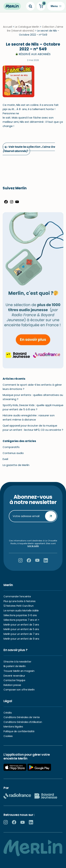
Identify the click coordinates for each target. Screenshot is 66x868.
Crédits (8, 713)
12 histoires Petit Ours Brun (18, 606)
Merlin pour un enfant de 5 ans (21, 629)
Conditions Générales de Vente (22, 717)
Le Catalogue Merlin (27, 27)
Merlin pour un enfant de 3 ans (21, 625)
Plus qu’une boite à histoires (20, 601)
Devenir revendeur (14, 676)
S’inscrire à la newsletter (17, 662)
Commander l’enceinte (17, 596)
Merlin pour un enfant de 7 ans (21, 634)
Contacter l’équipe (14, 680)
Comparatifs (11, 448)
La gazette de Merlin (16, 466)
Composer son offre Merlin (19, 690)
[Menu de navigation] (56, 6)
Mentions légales (13, 727)
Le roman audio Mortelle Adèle (21, 611)
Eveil (5, 460)
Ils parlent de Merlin (15, 666)
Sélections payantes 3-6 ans (20, 615)
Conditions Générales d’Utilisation (23, 722)
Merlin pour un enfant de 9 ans (21, 639)
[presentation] (36, 531)
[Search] (30, 6)
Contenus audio (13, 454)
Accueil (7, 27)
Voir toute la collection (29, 150)
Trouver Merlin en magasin (19, 671)
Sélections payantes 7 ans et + (21, 620)
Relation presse (12, 685)
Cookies (8, 736)
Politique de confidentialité (19, 731)
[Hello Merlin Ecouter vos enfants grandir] (12, 6)
